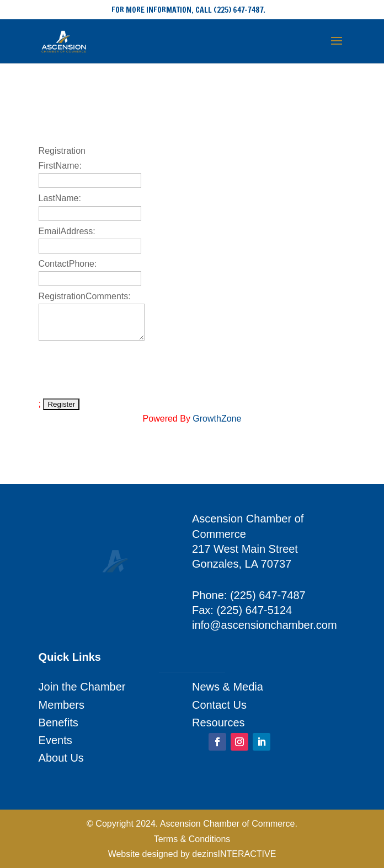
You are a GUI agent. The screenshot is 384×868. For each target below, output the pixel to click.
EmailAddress (66, 231)
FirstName (59, 166)
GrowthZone (217, 419)
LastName (59, 198)
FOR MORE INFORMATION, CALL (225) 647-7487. (188, 10)
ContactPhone (66, 264)
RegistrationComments (84, 296)
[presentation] (122, 369)
